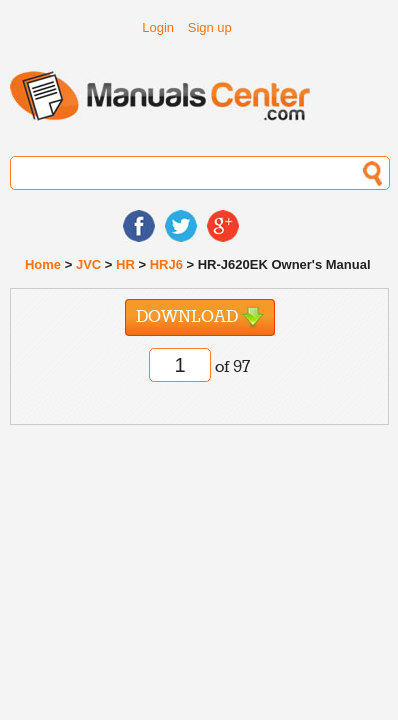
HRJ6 (166, 264)
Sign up (210, 27)
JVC (88, 264)
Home (43, 264)
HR (125, 264)
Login (158, 27)
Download (200, 317)
